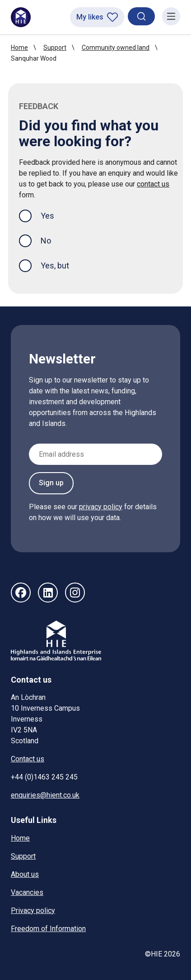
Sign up (51, 483)
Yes (55, 215)
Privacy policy (33, 911)
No (46, 241)
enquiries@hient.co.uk (45, 795)
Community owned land (116, 48)
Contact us (28, 759)
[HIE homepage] (21, 17)
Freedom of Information (48, 929)
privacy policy (101, 507)
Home (19, 48)
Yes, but (55, 265)
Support (55, 48)
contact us (153, 184)
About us (25, 874)
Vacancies (27, 892)
